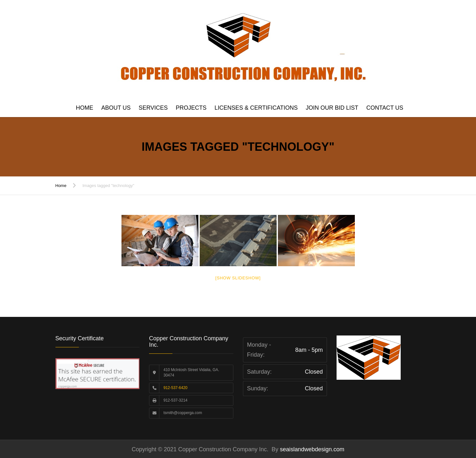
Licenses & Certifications (256, 108)
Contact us (385, 108)
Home (85, 108)
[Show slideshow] (238, 278)
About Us (116, 108)
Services (153, 108)
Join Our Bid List (332, 108)
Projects (191, 108)
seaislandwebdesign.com (311, 449)
